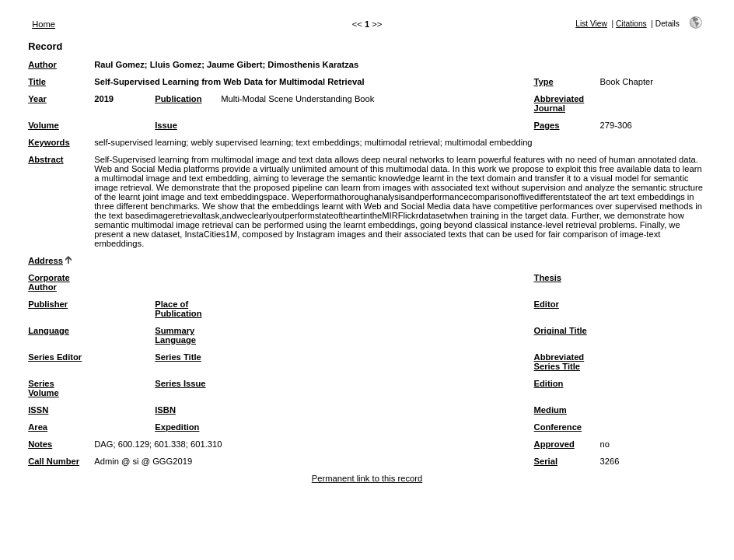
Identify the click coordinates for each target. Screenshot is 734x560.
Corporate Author (49, 282)
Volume (44, 125)
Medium (550, 410)
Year (37, 99)
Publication (178, 99)
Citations (631, 24)
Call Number (54, 461)
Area (38, 427)
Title (37, 82)
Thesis (548, 278)
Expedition (177, 427)
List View (591, 24)
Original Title (561, 331)
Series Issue (180, 383)
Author (42, 65)
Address (45, 261)
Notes (40, 444)
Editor (547, 304)
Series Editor (55, 357)
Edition (549, 383)
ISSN (38, 410)
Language (49, 331)
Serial (546, 461)
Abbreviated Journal (559, 103)
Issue (166, 125)
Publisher (48, 304)
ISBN (165, 410)
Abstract (45, 159)
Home (44, 24)
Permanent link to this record (367, 478)
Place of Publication (178, 309)
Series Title (178, 357)
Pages (547, 125)
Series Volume (44, 388)
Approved (554, 444)
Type (544, 82)
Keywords (49, 142)
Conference (558, 427)
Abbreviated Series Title (559, 362)
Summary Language (175, 335)
